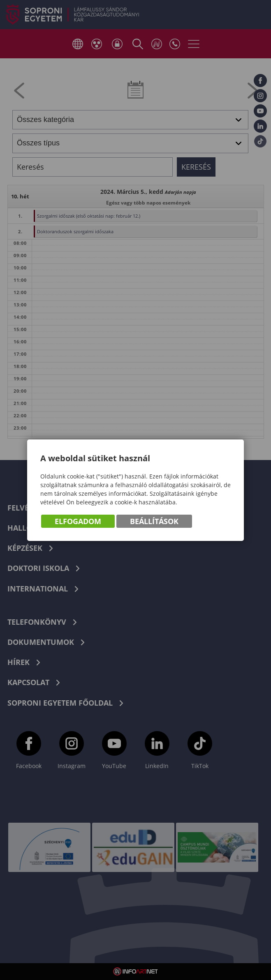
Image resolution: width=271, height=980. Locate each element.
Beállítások (154, 521)
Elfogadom (78, 521)
